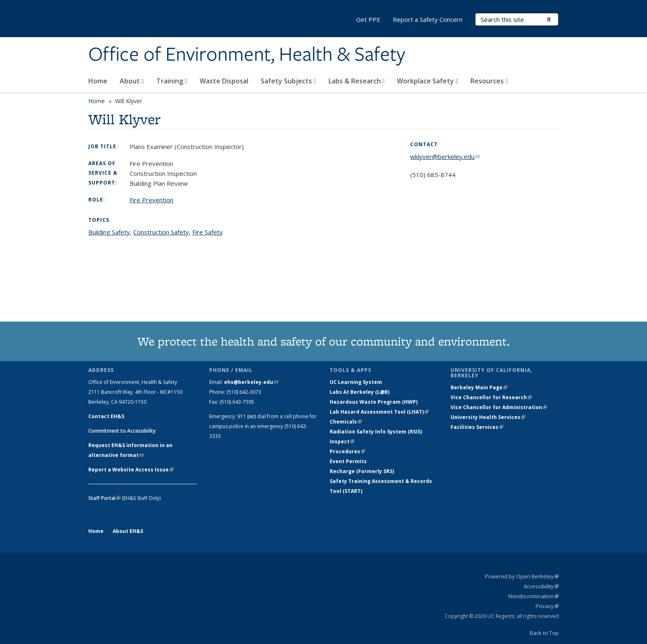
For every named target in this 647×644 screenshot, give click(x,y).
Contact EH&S (106, 416)
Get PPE (368, 19)
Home (98, 81)
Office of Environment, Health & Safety (247, 55)
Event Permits (348, 461)
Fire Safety (208, 232)
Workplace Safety (427, 81)
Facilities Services (477, 427)
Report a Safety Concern (428, 19)
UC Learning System (356, 382)
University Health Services (488, 417)
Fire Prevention (151, 200)
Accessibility (541, 586)
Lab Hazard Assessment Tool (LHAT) (379, 412)
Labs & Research (357, 81)
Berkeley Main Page (479, 387)
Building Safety (109, 232)
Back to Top (544, 633)
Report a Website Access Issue (131, 470)
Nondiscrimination (534, 596)
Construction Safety (161, 232)
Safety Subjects (288, 81)
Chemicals (346, 422)
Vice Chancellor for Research (491, 397)
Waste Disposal (224, 81)
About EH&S (128, 531)
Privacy (547, 606)
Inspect (342, 442)
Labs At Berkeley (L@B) (360, 392)
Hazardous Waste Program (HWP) (374, 402)
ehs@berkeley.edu (251, 382)
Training (172, 81)
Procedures (347, 451)
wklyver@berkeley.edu (445, 156)
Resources (489, 81)
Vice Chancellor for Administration (499, 407)
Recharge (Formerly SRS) (362, 471)
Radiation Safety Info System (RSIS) (376, 432)
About (132, 81)
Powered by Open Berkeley (522, 576)
